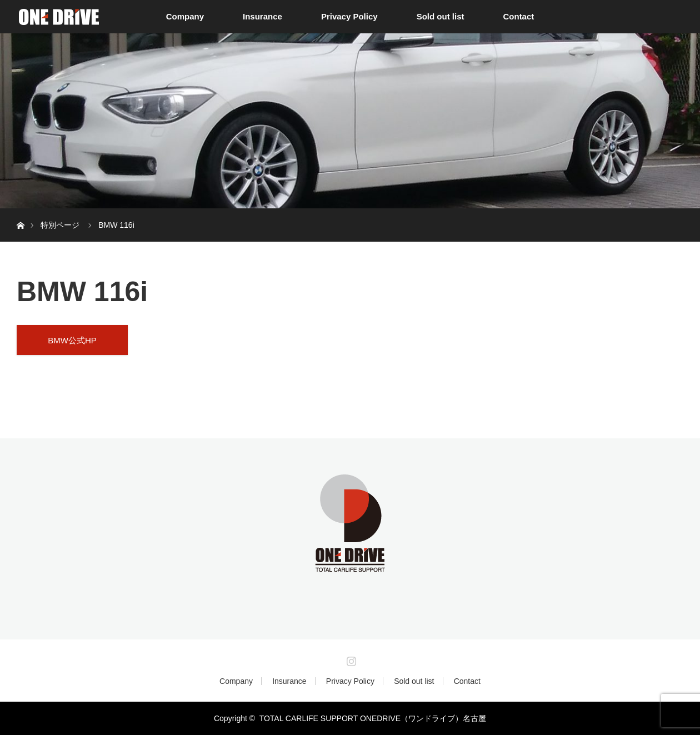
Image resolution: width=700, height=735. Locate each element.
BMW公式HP (72, 340)
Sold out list (441, 16)
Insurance (262, 16)
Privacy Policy (349, 16)
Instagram (350, 659)
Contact (518, 16)
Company (185, 16)
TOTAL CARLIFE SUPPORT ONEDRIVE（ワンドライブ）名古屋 (373, 718)
